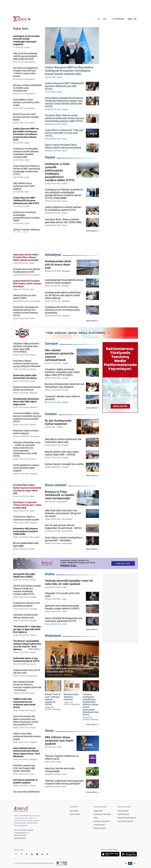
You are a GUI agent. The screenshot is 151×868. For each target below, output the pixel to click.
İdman (49, 731)
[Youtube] (32, 854)
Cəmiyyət (51, 344)
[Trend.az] (22, 19)
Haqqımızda (98, 811)
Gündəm (51, 414)
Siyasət (50, 157)
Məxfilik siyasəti (123, 814)
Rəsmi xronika (75, 814)
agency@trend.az (20, 838)
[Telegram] (37, 854)
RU (135, 863)
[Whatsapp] (16, 854)
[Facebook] (21, 854)
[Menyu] (132, 19)
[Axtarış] (99, 19)
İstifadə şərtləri (123, 811)
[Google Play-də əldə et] (129, 854)
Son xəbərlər (74, 811)
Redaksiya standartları (102, 821)
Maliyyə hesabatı (100, 828)
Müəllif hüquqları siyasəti (127, 818)
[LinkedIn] (42, 854)
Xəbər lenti (21, 29)
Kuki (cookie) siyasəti (125, 821)
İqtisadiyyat (53, 255)
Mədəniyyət (53, 636)
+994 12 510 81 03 (20, 835)
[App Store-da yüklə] (110, 854)
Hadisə (50, 574)
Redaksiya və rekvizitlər (102, 814)
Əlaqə (96, 818)
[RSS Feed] (47, 854)
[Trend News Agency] (21, 809)
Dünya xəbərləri (56, 485)
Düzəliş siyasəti (99, 825)
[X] (27, 854)
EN (126, 863)
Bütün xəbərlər (92, 231)
